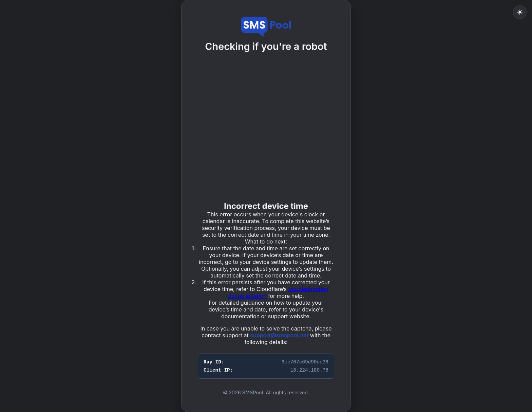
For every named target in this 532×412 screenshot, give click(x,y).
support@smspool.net (279, 335)
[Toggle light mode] (520, 12)
